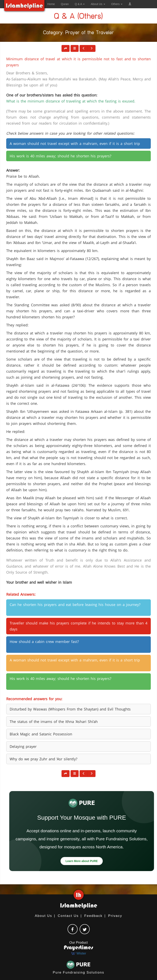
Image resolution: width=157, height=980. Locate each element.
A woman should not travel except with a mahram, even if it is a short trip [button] (75, 144)
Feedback (93, 916)
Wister (79, 953)
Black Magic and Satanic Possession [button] (41, 734)
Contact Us (68, 916)
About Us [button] (98, 4)
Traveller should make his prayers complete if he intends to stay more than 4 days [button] (78, 626)
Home (51, 4)
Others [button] (117, 4)
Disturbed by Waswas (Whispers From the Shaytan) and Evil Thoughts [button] (70, 709)
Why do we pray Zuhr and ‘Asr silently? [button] (44, 759)
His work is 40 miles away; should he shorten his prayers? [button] (61, 156)
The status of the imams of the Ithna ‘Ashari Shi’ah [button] (54, 722)
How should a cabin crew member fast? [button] (44, 642)
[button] (130, 4)
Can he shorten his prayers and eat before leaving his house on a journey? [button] (75, 605)
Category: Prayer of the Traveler (79, 33)
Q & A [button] (80, 4)
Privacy (115, 916)
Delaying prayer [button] (23, 746)
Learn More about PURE (82, 861)
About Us (43, 916)
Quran (65, 4)
